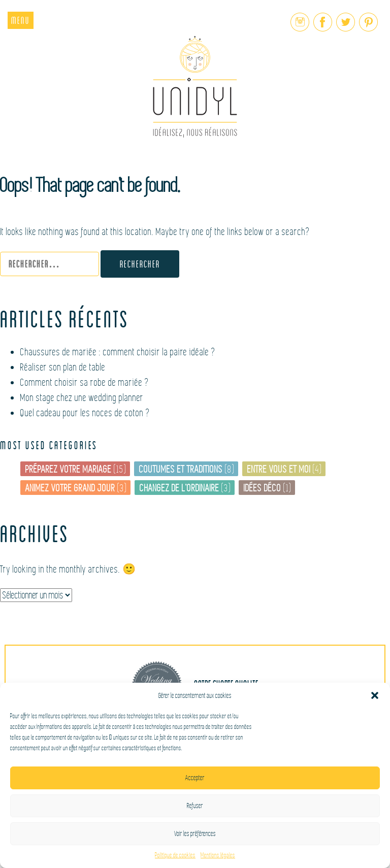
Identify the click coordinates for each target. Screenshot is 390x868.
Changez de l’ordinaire (180, 488)
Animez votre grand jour (70, 488)
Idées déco (263, 488)
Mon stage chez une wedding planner (82, 398)
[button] (375, 695)
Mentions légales (218, 855)
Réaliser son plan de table (63, 367)
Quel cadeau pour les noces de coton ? (85, 413)
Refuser (195, 806)
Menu (21, 20)
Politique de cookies (175, 855)
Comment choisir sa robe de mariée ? (85, 382)
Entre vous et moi (279, 469)
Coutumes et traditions (181, 469)
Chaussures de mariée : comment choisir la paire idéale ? (118, 352)
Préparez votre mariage (69, 469)
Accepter (195, 778)
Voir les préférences (195, 834)
